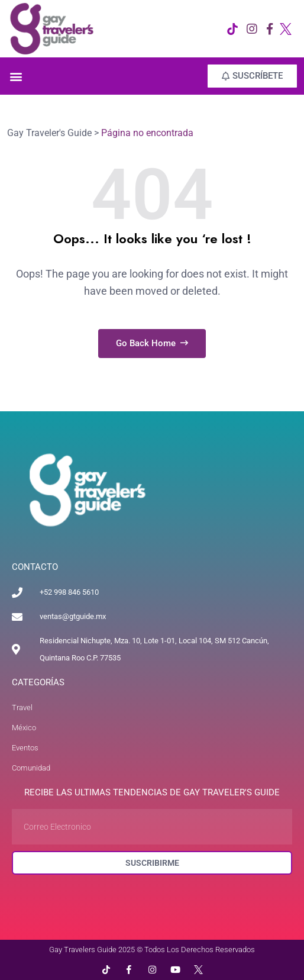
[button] (16, 76)
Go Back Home (152, 343)
